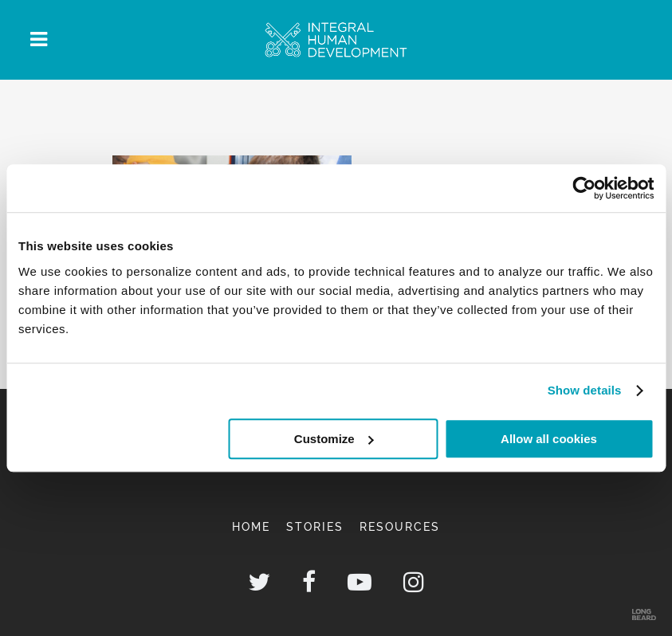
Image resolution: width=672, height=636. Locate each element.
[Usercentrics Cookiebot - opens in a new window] (584, 188)
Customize (334, 439)
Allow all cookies (549, 439)
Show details (585, 390)
